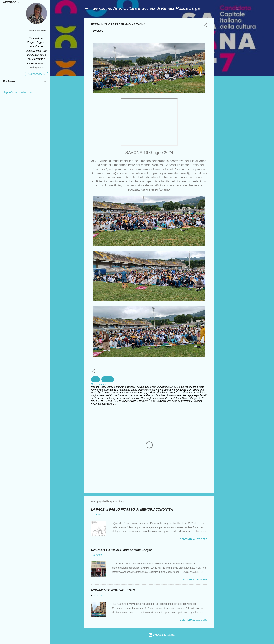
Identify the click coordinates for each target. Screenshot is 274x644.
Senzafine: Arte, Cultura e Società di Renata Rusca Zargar (147, 8)
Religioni (108, 379)
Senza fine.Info (37, 30)
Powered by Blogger (162, 635)
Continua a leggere (194, 539)
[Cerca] (237, 10)
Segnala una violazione (17, 92)
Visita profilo (37, 74)
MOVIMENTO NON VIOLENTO (113, 590)
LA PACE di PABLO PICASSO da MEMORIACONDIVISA (132, 510)
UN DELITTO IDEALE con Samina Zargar (121, 550)
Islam (95, 379)
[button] (205, 26)
